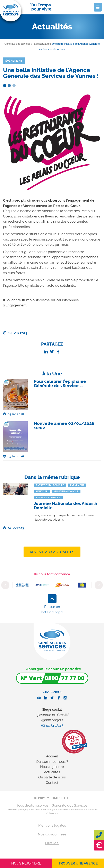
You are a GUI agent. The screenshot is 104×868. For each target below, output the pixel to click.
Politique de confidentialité (69, 810)
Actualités (52, 772)
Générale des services (17, 44)
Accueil (52, 756)
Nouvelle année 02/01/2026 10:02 (64, 426)
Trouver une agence (78, 863)
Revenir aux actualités (52, 552)
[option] (22, 585)
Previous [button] (5, 585)
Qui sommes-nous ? (52, 762)
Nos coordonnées (52, 834)
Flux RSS (52, 843)
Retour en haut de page (52, 609)
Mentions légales (52, 825)
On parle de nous (52, 777)
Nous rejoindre (52, 767)
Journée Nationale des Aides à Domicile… (65, 506)
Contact (52, 783)
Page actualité (41, 44)
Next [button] (99, 585)
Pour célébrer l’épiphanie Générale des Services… (60, 384)
